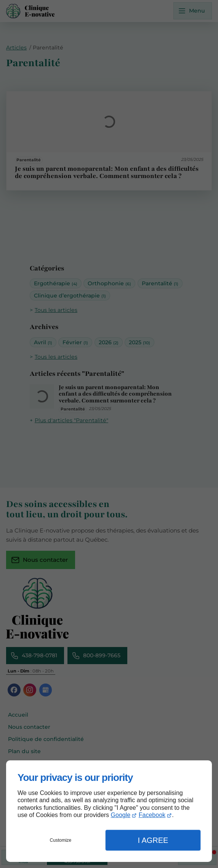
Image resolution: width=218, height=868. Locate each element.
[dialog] (109, 811)
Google (121, 815)
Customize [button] (61, 840)
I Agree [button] (153, 840)
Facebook (152, 815)
